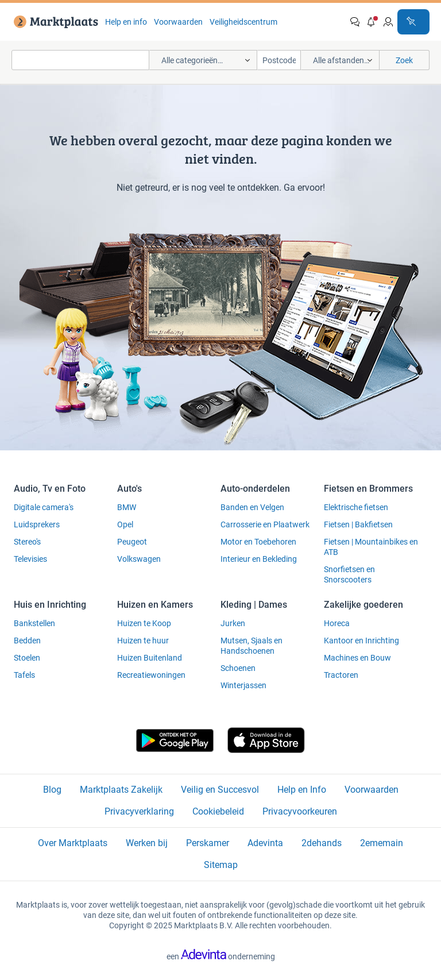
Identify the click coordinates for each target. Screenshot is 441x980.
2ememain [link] (382, 843)
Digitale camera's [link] (44, 507)
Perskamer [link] (208, 843)
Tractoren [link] (341, 675)
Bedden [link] (27, 641)
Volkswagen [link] (139, 559)
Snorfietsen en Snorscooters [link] (349, 574)
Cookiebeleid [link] (218, 811)
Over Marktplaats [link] (73, 843)
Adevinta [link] (265, 843)
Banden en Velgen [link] (252, 507)
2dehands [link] (322, 843)
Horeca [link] (337, 623)
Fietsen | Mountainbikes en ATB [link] (371, 547)
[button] (372, 22)
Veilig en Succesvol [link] (220, 790)
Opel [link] (125, 524)
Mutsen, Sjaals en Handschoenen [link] (252, 646)
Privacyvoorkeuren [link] (300, 811)
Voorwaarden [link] (178, 22)
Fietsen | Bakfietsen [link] (358, 524)
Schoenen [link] (238, 668)
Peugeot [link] (132, 542)
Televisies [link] (30, 559)
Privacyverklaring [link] (139, 811)
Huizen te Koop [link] (144, 623)
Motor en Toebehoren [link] (258, 542)
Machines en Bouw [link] (357, 658)
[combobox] (80, 60)
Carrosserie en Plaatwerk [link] (265, 524)
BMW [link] (127, 507)
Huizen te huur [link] (143, 641)
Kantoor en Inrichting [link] (361, 641)
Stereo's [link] (27, 542)
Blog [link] (52, 790)
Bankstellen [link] (34, 623)
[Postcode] (279, 60)
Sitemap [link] (221, 865)
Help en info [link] (126, 22)
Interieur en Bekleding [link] (259, 559)
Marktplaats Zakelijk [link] (121, 790)
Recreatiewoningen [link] (151, 675)
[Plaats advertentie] (413, 22)
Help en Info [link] (302, 790)
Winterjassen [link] (243, 685)
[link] (54, 22)
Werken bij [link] (147, 843)
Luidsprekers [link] (37, 524)
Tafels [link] (24, 675)
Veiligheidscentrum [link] (243, 22)
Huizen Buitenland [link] (150, 658)
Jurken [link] (233, 623)
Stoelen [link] (27, 658)
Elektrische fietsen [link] (356, 507)
